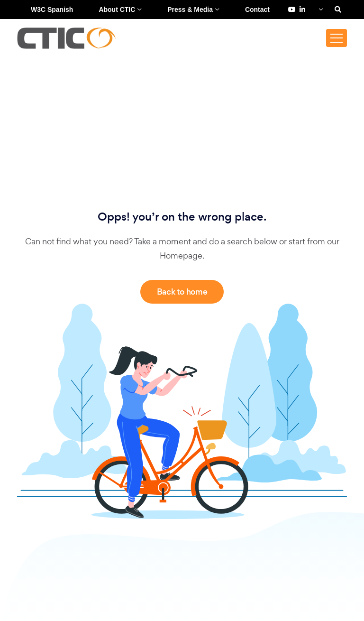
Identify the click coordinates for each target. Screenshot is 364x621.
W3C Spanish (52, 9)
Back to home (182, 292)
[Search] (338, 9)
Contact (257, 9)
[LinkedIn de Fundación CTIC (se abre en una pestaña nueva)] (302, 9)
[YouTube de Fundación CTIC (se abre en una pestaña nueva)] (292, 9)
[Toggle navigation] (337, 38)
